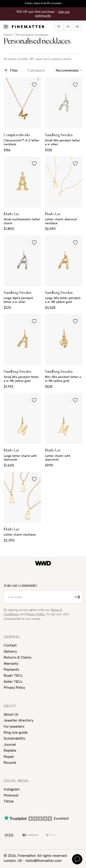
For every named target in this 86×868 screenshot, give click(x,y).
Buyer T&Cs (13, 675)
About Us (11, 714)
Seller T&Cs (13, 682)
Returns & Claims (18, 657)
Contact (10, 645)
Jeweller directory (18, 720)
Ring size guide (16, 732)
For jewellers (14, 727)
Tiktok (9, 801)
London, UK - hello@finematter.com (33, 861)
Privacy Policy (14, 688)
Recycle (10, 763)
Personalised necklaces (32, 35)
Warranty (11, 664)
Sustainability (14, 738)
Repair (9, 757)
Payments (11, 670)
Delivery (10, 652)
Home (8, 35)
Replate (10, 751)
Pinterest (11, 795)
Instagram (12, 789)
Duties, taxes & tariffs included (43, 3)
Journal (10, 745)
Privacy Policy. (36, 614)
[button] (34, 84)
